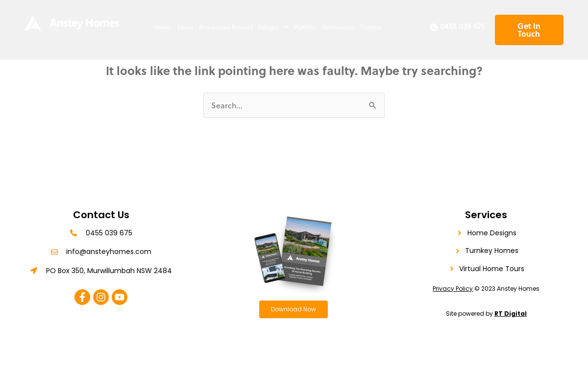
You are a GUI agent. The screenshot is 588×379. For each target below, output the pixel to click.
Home (163, 27)
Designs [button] (273, 27)
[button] (273, 27)
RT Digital (511, 314)
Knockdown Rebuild (226, 27)
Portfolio (305, 27)
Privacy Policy (453, 289)
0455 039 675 (463, 26)
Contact (371, 27)
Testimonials (338, 27)
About (185, 27)
